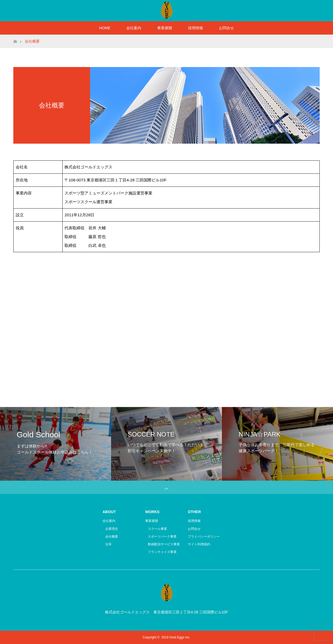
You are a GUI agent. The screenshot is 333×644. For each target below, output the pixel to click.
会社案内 (134, 28)
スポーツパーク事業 (162, 537)
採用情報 (196, 28)
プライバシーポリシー (204, 537)
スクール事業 (157, 529)
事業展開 (165, 28)
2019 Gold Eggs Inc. (176, 637)
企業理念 (112, 529)
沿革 (108, 544)
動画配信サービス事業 (164, 544)
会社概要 (112, 537)
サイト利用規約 (199, 544)
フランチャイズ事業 (162, 552)
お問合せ (226, 28)
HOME (105, 28)
